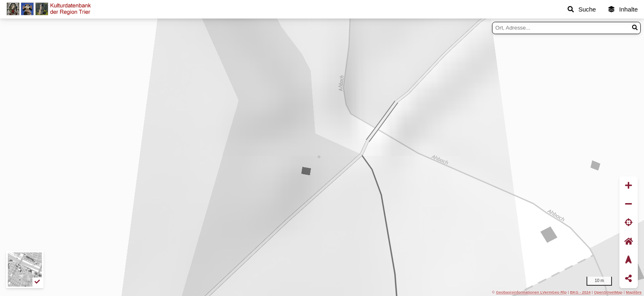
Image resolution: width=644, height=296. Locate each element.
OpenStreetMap (608, 292)
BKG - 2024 (580, 292)
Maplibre (634, 292)
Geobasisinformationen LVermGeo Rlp (531, 292)
